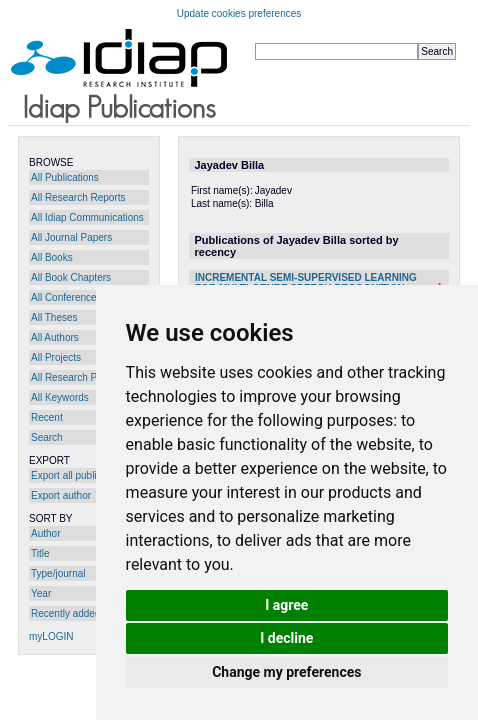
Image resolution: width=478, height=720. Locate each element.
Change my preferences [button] (286, 672)
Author (45, 533)
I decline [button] (286, 638)
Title (40, 553)
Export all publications (79, 475)
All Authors (55, 337)
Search (47, 437)
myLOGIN (51, 636)
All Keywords (60, 397)
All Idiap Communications (87, 217)
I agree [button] (286, 605)
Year (41, 593)
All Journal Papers (71, 237)
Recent (47, 417)
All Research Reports (78, 197)
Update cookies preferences (239, 13)
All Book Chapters (71, 277)
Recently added (66, 613)
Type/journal (58, 573)
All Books (52, 257)
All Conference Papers (81, 297)
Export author (61, 495)
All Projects (56, 357)
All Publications (65, 177)
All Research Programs (82, 377)
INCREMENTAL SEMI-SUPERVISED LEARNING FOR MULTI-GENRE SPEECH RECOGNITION (306, 283)
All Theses (54, 317)
